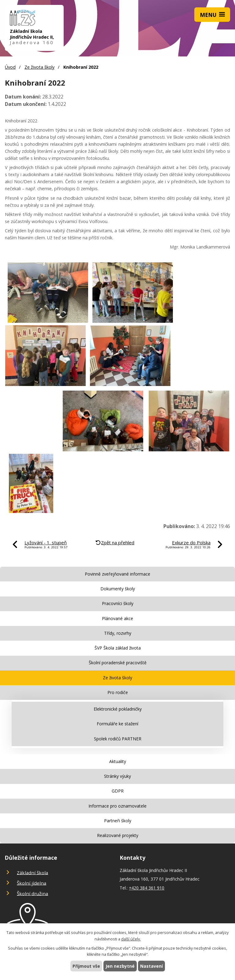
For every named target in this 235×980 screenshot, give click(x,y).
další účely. (131, 939)
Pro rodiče (118, 692)
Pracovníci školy (118, 603)
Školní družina (32, 893)
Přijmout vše (86, 966)
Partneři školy (118, 821)
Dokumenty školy (118, 589)
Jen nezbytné (120, 966)
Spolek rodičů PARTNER (118, 739)
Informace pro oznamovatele (117, 806)
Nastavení (151, 966)
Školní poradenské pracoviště (118, 663)
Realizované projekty (118, 835)
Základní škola (32, 872)
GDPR (118, 791)
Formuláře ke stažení (117, 724)
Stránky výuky (117, 776)
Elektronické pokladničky (118, 709)
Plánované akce (117, 618)
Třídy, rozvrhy (118, 633)
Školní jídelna (32, 883)
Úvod (10, 67)
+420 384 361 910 (147, 888)
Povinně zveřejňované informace (117, 574)
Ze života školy (39, 67)
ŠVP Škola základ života (118, 648)
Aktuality (118, 761)
